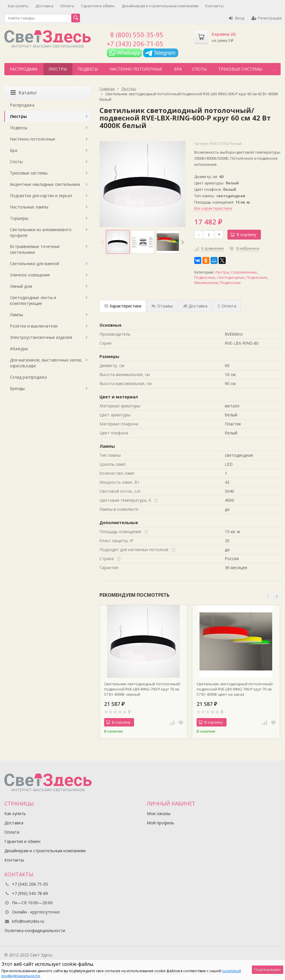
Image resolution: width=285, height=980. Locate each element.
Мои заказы (159, 813)
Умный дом (21, 286)
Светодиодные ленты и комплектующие (33, 300)
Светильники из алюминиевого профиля (41, 232)
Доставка (44, 6)
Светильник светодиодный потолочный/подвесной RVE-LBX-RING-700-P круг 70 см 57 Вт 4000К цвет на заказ (235, 689)
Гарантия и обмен (98, 6)
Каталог (24, 93)
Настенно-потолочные (136, 69)
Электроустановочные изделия (41, 337)
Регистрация (267, 18)
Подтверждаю (268, 970)
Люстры (58, 69)
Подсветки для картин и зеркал (41, 196)
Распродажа (24, 69)
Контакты (214, 6)
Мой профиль (161, 823)
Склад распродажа (28, 377)
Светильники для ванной (34, 264)
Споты (199, 69)
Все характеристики (213, 208)
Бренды (17, 388)
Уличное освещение (30, 275)
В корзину (243, 234)
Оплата (67, 6)
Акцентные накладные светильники (45, 184)
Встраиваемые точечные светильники (35, 249)
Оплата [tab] (227, 306)
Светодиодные (231, 277)
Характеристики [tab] (123, 306)
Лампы (16, 315)
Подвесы (88, 69)
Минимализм (206, 283)
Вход (237, 18)
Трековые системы (240, 69)
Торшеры (19, 218)
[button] (268, 596)
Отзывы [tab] (162, 306)
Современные (244, 272)
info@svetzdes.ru (28, 921)
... (274, 69)
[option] (118, 242)
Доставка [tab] (195, 306)
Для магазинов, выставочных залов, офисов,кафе (46, 363)
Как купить (18, 6)
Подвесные (205, 277)
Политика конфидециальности (35, 930)
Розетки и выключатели (34, 326)
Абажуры (19, 349)
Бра (178, 69)
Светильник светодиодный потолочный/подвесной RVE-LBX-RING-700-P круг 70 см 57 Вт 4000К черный (142, 689)
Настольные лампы (29, 207)
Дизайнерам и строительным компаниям (160, 6)
